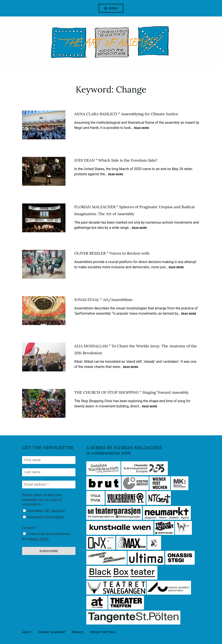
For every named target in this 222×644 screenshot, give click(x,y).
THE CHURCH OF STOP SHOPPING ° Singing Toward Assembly (131, 392)
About (27, 632)
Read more (142, 128)
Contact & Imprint (52, 632)
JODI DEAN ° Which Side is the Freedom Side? (116, 160)
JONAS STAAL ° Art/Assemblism (103, 300)
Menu (113, 8)
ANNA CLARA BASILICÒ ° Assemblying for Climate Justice (126, 114)
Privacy (78, 632)
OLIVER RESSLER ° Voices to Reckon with (112, 253)
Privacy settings (103, 632)
